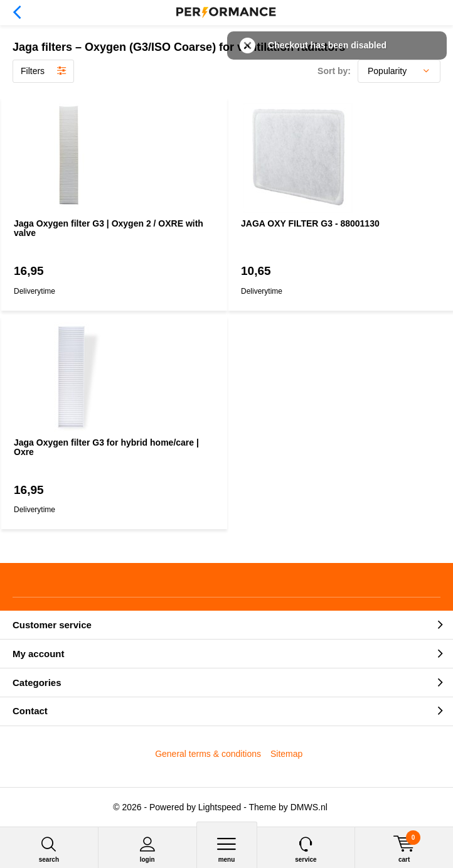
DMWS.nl (309, 807)
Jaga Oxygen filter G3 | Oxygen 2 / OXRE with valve (109, 228)
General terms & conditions (208, 754)
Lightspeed (220, 807)
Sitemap (286, 754)
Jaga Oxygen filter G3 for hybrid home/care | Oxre (106, 447)
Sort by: (334, 71)
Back (17, 13)
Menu (227, 849)
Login (147, 849)
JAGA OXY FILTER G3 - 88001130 (310, 223)
